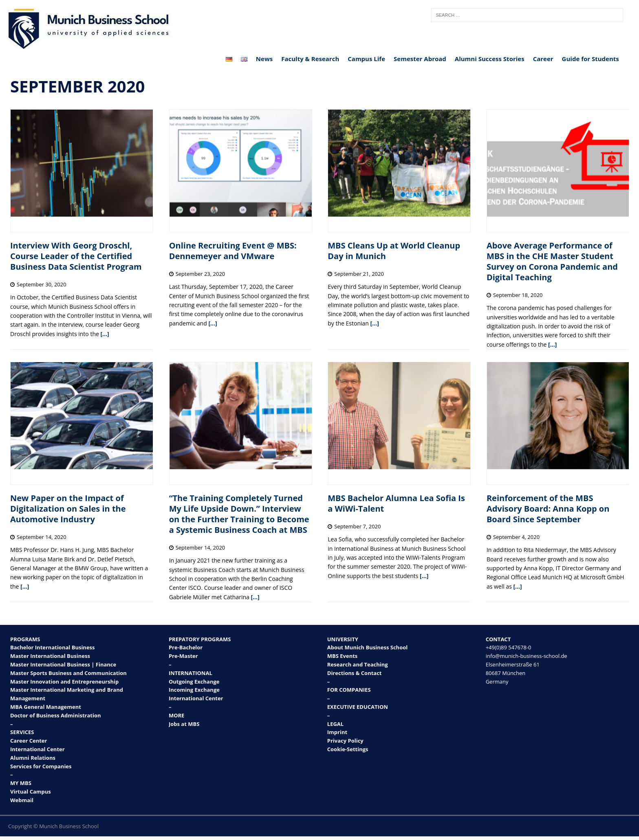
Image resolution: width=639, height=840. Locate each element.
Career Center (29, 741)
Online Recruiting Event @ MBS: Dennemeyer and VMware (233, 251)
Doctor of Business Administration (56, 715)
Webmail (22, 800)
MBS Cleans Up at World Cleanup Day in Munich (394, 251)
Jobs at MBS (184, 724)
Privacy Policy (345, 741)
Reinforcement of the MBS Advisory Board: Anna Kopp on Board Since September (548, 509)
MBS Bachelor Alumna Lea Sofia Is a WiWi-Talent (396, 503)
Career (543, 59)
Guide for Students (591, 59)
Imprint (337, 732)
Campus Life (366, 59)
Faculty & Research (310, 59)
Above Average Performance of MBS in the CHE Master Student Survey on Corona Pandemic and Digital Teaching (552, 261)
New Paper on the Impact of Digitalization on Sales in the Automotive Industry (68, 509)
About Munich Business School (367, 647)
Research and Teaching (358, 664)
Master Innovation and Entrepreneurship (64, 682)
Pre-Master (183, 656)
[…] (105, 334)
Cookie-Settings (348, 749)
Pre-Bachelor (186, 647)
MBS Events (343, 656)
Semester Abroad (420, 59)
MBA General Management (46, 707)
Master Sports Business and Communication (68, 673)
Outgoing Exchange (194, 682)
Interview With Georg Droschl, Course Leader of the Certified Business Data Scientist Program (76, 256)
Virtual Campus (31, 792)
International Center (37, 749)
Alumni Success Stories (490, 59)
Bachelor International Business (53, 647)
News (264, 59)
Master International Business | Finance (63, 664)
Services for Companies (41, 766)
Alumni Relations (33, 758)
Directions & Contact (355, 673)
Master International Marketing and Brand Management (67, 694)
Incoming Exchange (194, 690)
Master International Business (50, 656)
